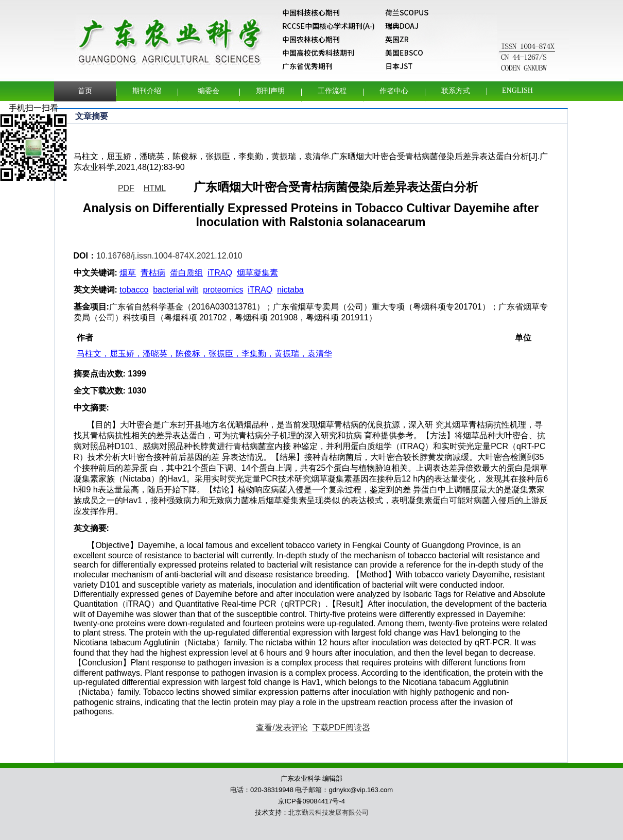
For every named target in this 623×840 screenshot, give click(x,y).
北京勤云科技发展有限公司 (328, 812)
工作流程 (332, 91)
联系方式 (456, 91)
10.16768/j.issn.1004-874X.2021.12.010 (169, 256)
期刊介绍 (147, 91)
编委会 (209, 91)
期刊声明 (270, 91)
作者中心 (394, 91)
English (517, 90)
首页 (85, 91)
